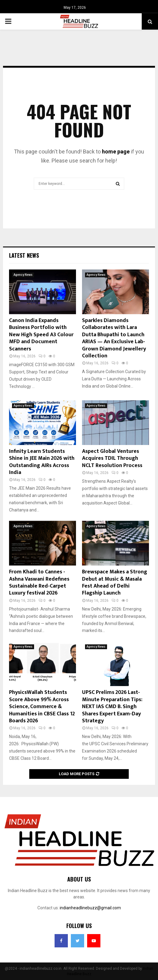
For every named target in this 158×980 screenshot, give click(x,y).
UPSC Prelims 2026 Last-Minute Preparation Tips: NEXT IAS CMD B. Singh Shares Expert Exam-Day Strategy (112, 707)
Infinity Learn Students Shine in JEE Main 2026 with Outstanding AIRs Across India (42, 462)
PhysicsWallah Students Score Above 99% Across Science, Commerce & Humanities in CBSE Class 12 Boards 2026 (42, 707)
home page (116, 152)
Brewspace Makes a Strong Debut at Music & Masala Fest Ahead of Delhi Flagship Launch (115, 582)
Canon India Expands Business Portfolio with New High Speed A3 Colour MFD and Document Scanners (41, 335)
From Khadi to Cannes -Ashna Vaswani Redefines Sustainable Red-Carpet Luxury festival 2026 (39, 582)
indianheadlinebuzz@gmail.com (90, 908)
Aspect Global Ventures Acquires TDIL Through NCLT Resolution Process (112, 458)
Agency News (23, 275)
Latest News (24, 255)
